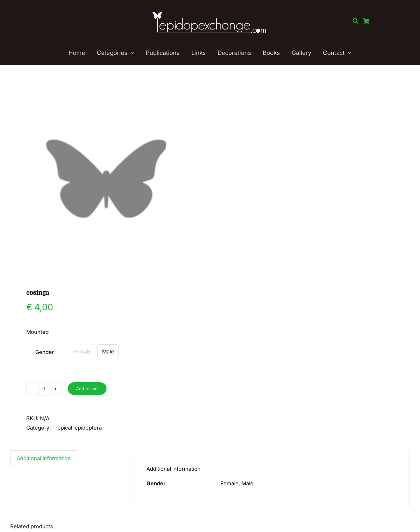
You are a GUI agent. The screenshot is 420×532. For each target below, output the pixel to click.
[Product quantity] (44, 389)
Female (82, 352)
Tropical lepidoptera (77, 428)
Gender (45, 352)
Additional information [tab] (44, 458)
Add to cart (87, 389)
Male (108, 352)
